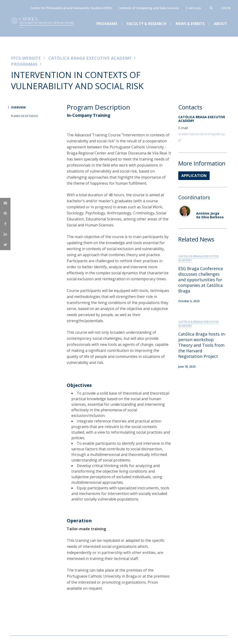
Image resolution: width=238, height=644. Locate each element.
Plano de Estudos (24, 116)
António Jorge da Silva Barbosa (210, 215)
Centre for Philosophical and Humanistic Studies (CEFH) (71, 8)
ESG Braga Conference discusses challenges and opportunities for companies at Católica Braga (201, 280)
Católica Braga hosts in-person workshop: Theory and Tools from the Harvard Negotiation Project (202, 345)
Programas (24, 64)
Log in (226, 8)
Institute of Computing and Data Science (149, 8)
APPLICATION (194, 176)
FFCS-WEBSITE (26, 58)
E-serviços (193, 8)
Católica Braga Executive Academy (90, 58)
